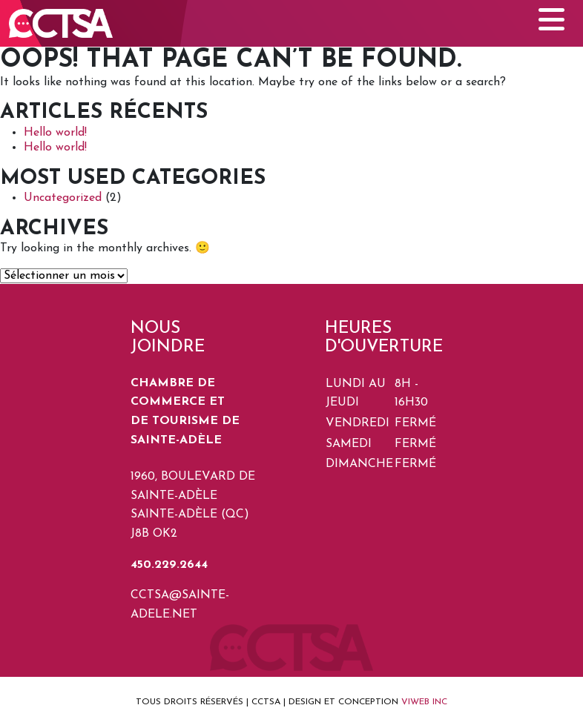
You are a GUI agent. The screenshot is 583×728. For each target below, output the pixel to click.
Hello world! (55, 133)
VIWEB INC (424, 702)
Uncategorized (63, 198)
